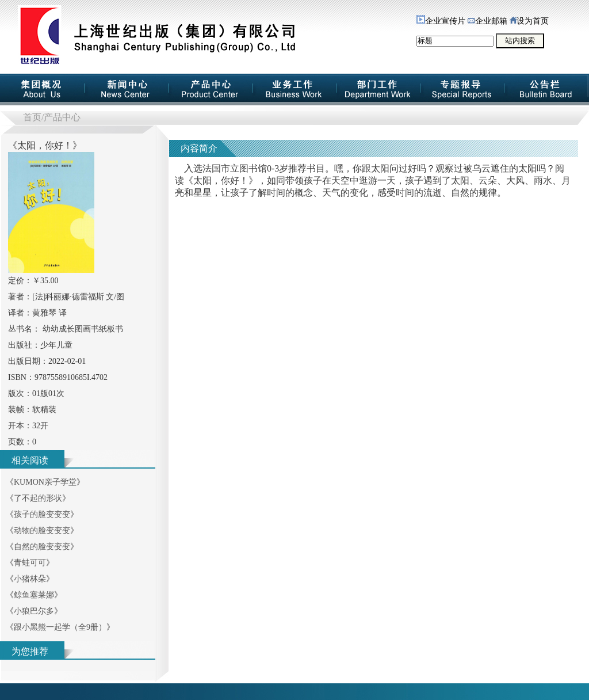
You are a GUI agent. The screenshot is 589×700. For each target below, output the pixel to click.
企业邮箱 (487, 21)
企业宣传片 (441, 21)
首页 (32, 117)
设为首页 (529, 21)
